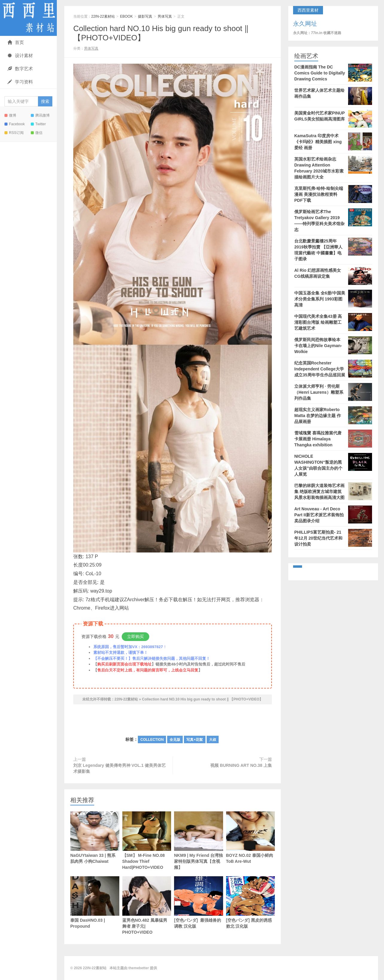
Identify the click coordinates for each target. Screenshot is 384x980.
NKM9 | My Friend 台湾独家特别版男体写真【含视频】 (199, 841)
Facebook (15, 124)
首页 (16, 42)
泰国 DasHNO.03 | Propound (95, 902)
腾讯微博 (40, 115)
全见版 (175, 740)
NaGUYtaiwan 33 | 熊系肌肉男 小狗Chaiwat (95, 838)
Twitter (38, 124)
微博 (10, 115)
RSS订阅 (14, 133)
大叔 (213, 740)
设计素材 (20, 55)
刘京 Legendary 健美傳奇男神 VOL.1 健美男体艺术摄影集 (119, 768)
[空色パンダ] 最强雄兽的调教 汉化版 (199, 902)
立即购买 (135, 636)
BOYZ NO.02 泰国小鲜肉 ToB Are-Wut (251, 838)
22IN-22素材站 (28, 18)
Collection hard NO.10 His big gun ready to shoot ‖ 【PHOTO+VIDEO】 (203, 699)
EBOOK (126, 16)
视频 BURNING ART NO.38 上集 (241, 765)
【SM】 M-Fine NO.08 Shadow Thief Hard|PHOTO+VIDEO (147, 841)
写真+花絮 (195, 740)
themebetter (139, 968)
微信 (37, 133)
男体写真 (165, 16)
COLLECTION (152, 740)
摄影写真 (145, 16)
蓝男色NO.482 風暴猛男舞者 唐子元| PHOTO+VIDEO (147, 905)
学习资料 (20, 82)
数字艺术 (20, 69)
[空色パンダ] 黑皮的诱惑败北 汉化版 (251, 902)
